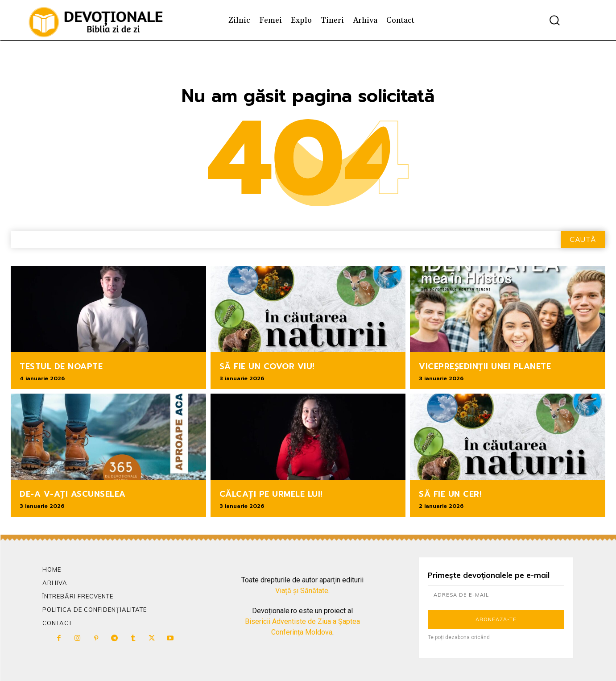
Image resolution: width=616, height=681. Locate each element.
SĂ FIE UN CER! (450, 494)
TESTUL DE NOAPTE (61, 366)
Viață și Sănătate (302, 591)
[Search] (583, 239)
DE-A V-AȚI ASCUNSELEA (73, 494)
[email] (496, 595)
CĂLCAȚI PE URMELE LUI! (271, 494)
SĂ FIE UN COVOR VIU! (267, 366)
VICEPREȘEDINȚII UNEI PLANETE (485, 366)
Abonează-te (496, 619)
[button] (554, 20)
